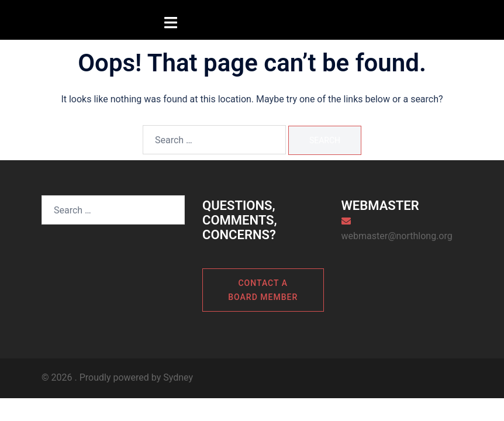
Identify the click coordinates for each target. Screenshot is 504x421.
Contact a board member (263, 290)
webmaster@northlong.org (397, 236)
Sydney (178, 377)
